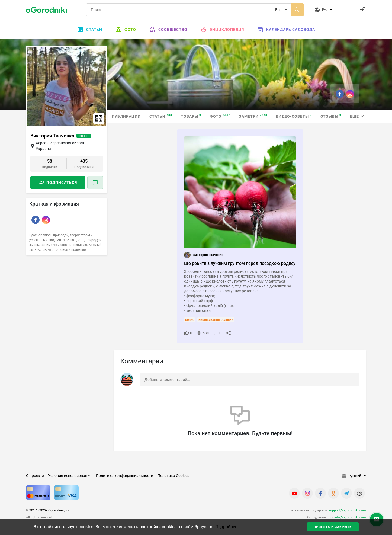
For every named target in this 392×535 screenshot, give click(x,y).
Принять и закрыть (333, 527)
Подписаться (62, 182)
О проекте (35, 476)
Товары (191, 116)
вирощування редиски (216, 320)
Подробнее (226, 527)
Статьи (90, 30)
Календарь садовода (286, 30)
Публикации (126, 116)
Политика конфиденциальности (125, 476)
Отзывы (331, 116)
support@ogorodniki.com (347, 510)
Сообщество (168, 30)
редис (190, 320)
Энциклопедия (222, 30)
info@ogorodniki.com (350, 517)
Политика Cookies (173, 476)
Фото (126, 30)
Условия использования (70, 476)
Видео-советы (294, 116)
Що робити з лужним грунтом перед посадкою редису (240, 263)
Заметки (253, 116)
